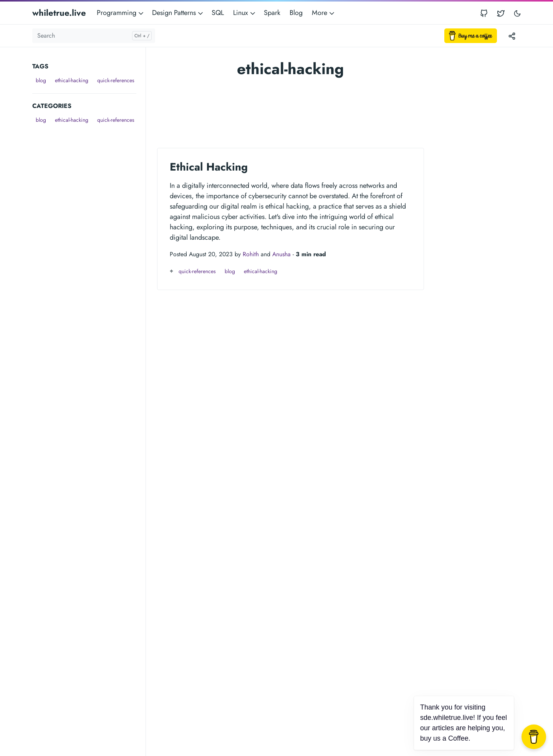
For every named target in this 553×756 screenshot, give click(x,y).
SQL (218, 13)
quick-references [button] (116, 80)
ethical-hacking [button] (72, 80)
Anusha (281, 254)
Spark (272, 13)
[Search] (94, 36)
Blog (296, 13)
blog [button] (41, 80)
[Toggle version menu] (512, 36)
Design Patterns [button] (178, 13)
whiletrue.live (59, 13)
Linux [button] (245, 13)
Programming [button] (121, 13)
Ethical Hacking (209, 167)
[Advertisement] (89, 241)
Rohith (251, 254)
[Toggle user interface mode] (517, 13)
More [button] (324, 13)
